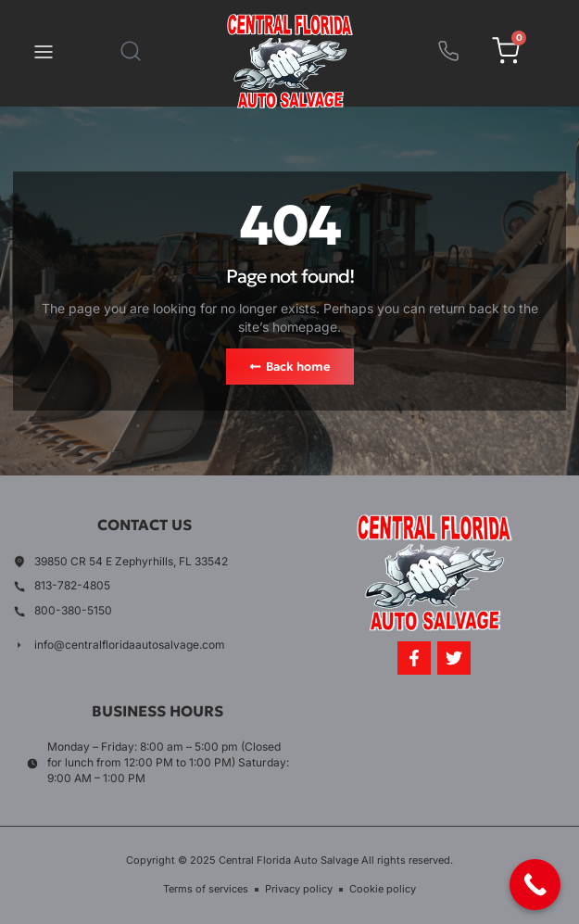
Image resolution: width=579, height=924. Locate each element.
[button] (44, 54)
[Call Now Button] (535, 885)
